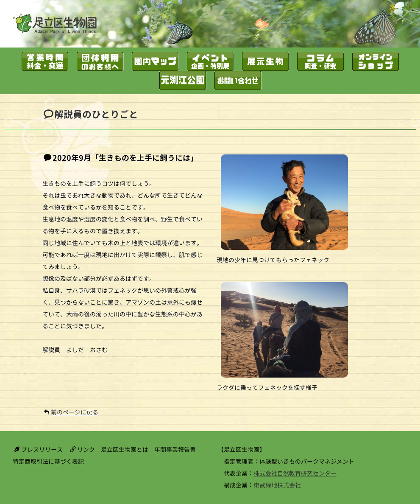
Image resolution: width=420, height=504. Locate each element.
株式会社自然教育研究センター (295, 473)
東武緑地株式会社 (277, 485)
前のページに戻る (75, 412)
